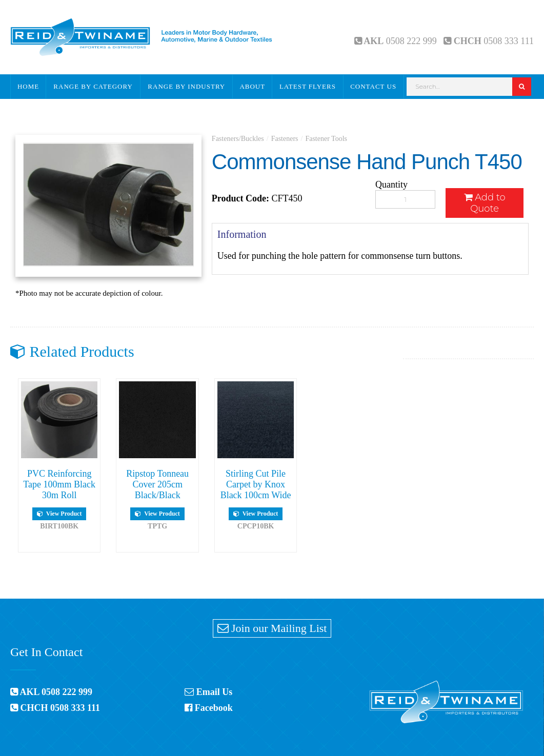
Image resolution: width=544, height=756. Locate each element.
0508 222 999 (411, 41)
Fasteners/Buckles (238, 139)
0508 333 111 (509, 41)
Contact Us (373, 86)
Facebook (209, 708)
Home (28, 86)
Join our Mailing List (272, 628)
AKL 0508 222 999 (51, 692)
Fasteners (285, 139)
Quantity (391, 185)
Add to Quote (485, 203)
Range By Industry (186, 86)
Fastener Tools (326, 139)
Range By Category (93, 86)
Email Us (208, 692)
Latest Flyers (308, 86)
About (252, 86)
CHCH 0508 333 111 (55, 708)
